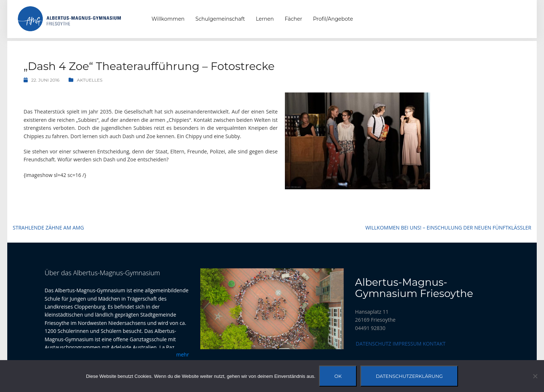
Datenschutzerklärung (409, 376)
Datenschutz (373, 344)
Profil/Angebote (333, 19)
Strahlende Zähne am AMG (48, 228)
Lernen (265, 19)
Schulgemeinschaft (220, 19)
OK (338, 376)
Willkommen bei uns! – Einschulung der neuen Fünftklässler (448, 228)
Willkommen (168, 19)
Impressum (407, 344)
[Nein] (535, 376)
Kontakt (434, 344)
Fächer (293, 19)
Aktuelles (90, 80)
